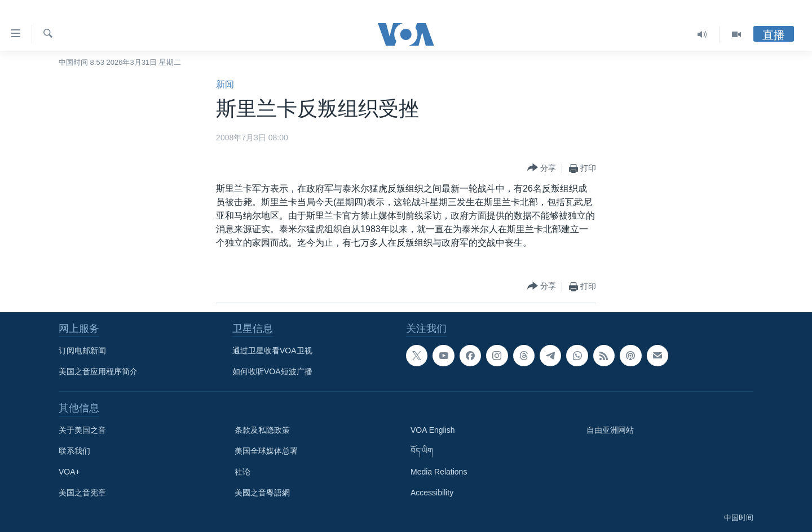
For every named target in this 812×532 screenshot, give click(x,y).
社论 (242, 472)
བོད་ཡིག (422, 451)
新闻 (225, 84)
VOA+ (69, 472)
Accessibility (432, 493)
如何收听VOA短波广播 (272, 371)
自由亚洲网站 (610, 430)
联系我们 (74, 451)
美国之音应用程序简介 (98, 371)
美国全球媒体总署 (266, 451)
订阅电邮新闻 (82, 351)
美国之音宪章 (82, 493)
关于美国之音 (82, 430)
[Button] (542, 168)
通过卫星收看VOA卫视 (272, 351)
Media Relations (439, 472)
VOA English (433, 430)
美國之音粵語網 (262, 493)
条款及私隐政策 (262, 430)
